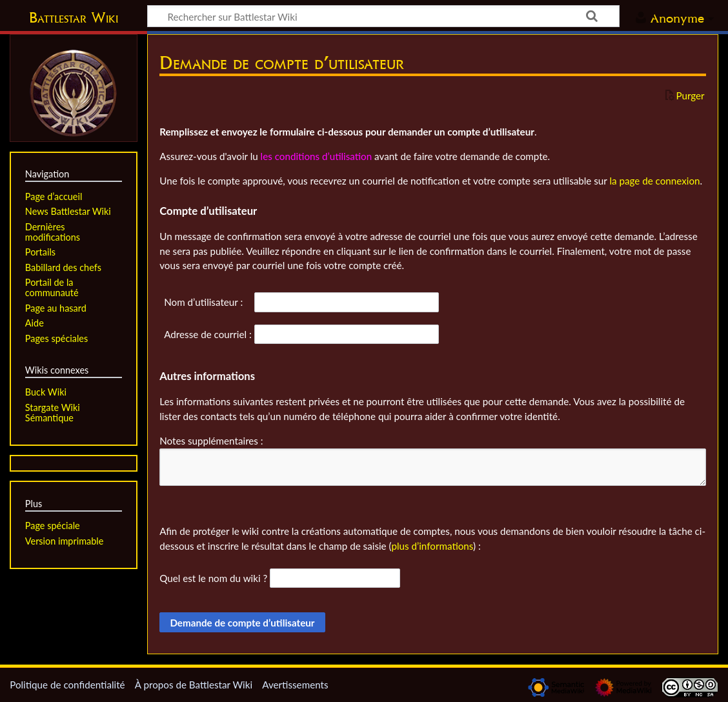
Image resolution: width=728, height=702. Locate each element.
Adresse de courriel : (208, 334)
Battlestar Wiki (74, 17)
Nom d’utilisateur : (203, 302)
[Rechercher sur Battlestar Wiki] (383, 16)
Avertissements (295, 685)
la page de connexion (654, 181)
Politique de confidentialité (67, 685)
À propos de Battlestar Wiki (194, 685)
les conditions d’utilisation (317, 156)
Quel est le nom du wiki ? (213, 578)
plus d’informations (432, 546)
